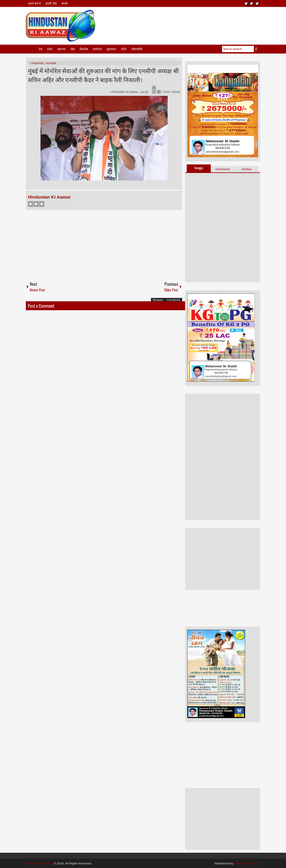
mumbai (51, 63)
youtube (246, 3)
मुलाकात (111, 49)
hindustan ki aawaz (247, 863)
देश (41, 49)
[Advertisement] (188, 20)
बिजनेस (84, 49)
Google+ (42, 204)
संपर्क (65, 3)
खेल (73, 49)
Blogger (158, 300)
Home (32, 49)
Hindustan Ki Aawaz (125, 92)
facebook (257, 3)
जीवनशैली (137, 49)
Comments (223, 169)
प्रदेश (50, 49)
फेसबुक (199, 168)
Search (257, 49)
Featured (37, 63)
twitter (252, 3)
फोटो (124, 49)
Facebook (31, 204)
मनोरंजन (97, 49)
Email (175, 92)
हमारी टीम (51, 3)
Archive (246, 169)
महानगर (61, 49)
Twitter (36, 204)
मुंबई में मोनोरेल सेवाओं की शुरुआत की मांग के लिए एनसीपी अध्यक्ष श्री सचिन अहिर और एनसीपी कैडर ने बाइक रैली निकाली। (103, 75)
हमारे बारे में (34, 3)
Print (166, 92)
